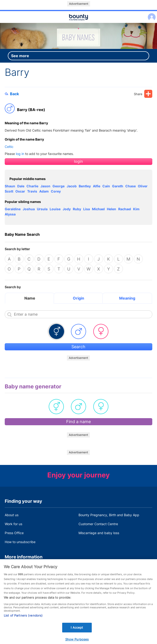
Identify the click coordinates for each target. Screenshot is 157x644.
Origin (78, 298)
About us (12, 515)
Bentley (85, 186)
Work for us (13, 524)
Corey (56, 191)
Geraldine (13, 209)
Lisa (87, 209)
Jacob (72, 186)
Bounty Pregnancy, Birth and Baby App (109, 515)
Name (30, 298)
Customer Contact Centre (98, 524)
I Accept (77, 632)
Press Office (14, 533)
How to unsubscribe (20, 542)
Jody (67, 209)
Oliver (143, 186)
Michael (98, 209)
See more (20, 56)
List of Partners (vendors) (23, 620)
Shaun (10, 186)
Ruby (77, 209)
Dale (21, 186)
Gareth (118, 186)
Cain (106, 186)
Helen (111, 209)
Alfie (97, 186)
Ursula (42, 209)
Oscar (20, 191)
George (59, 186)
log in (20, 154)
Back (12, 94)
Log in (150, 14)
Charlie (32, 186)
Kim (136, 209)
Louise (55, 209)
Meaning (127, 298)
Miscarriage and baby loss (99, 533)
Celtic (9, 147)
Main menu (78, 23)
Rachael (125, 209)
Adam (44, 191)
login (78, 161)
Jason (45, 186)
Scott (9, 191)
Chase (131, 186)
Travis (32, 191)
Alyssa (10, 214)
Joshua (29, 209)
